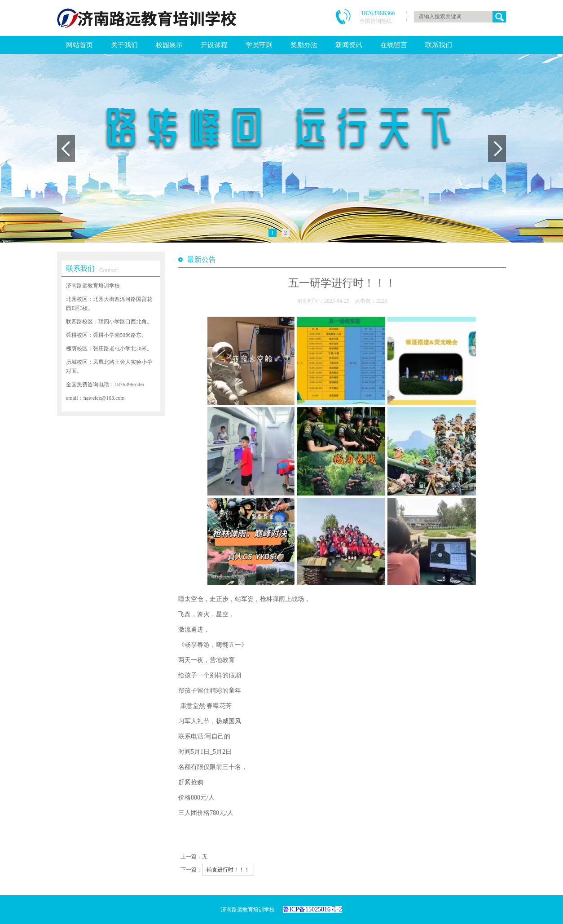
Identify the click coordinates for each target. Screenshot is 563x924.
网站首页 (79, 45)
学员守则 (259, 45)
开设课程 (214, 45)
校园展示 (169, 45)
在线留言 (394, 45)
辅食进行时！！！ (228, 870)
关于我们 (124, 45)
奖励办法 (304, 45)
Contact (108, 270)
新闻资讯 (349, 45)
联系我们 (439, 45)
